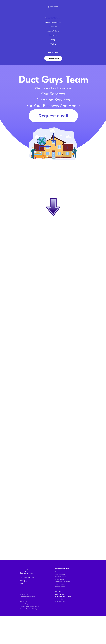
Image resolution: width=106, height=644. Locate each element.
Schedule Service (53, 58)
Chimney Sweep (60, 607)
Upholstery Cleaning (25, 627)
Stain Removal (23, 629)
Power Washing (24, 632)
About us (23, 608)
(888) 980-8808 (60, 629)
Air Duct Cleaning (60, 602)
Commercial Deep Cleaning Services (29, 634)
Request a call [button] (53, 116)
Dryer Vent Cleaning (61, 604)
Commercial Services (53, 22)
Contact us (53, 35)
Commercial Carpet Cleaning (27, 624)
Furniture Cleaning (60, 614)
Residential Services (53, 18)
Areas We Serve (53, 31)
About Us (53, 27)
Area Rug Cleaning (60, 612)
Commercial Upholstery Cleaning (28, 637)
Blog (53, 40)
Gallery (53, 44)
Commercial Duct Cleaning (62, 609)
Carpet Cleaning (24, 622)
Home (57, 600)
